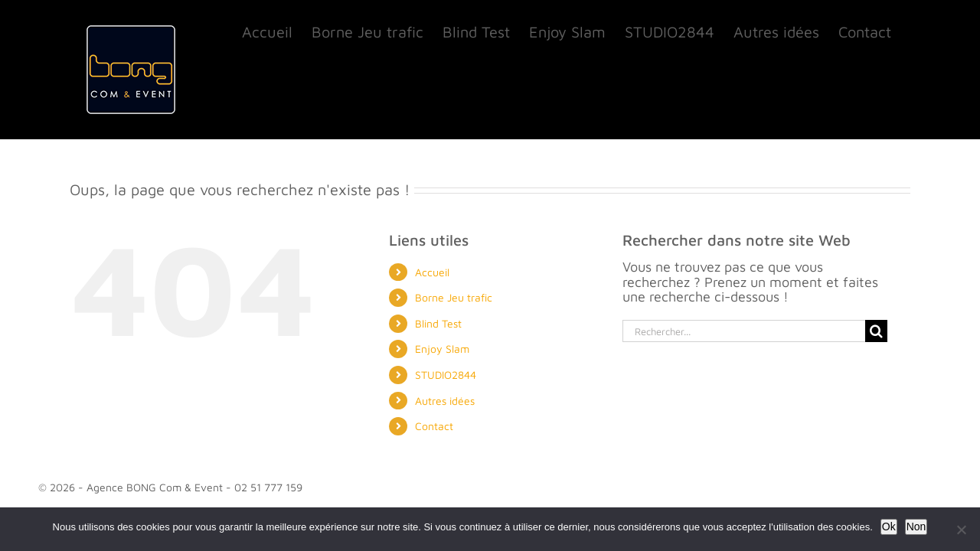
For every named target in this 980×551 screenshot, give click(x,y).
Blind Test (438, 323)
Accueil (432, 272)
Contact (434, 426)
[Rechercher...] (744, 331)
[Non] (961, 530)
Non (916, 527)
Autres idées (445, 401)
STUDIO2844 (446, 375)
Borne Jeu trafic (454, 297)
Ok (889, 527)
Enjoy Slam (442, 349)
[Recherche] (876, 331)
